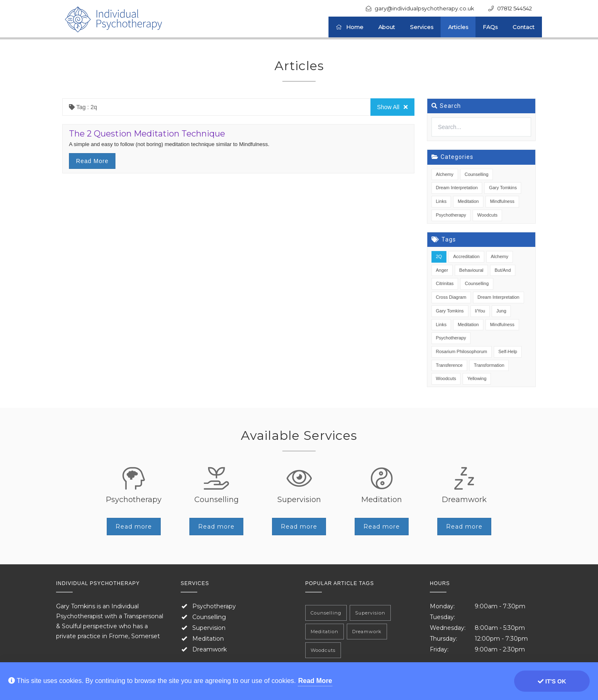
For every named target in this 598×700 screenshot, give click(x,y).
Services (422, 27)
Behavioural (471, 270)
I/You (480, 311)
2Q (439, 256)
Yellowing (477, 378)
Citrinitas (445, 283)
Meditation (468, 201)
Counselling (477, 174)
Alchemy (445, 174)
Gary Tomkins (503, 188)
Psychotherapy (451, 215)
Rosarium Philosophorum (462, 351)
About (387, 27)
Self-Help (508, 351)
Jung (501, 311)
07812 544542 (515, 8)
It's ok (552, 681)
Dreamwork (210, 649)
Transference (449, 365)
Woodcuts (487, 215)
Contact (523, 27)
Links (441, 201)
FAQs (490, 27)
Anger (442, 270)
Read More (315, 681)
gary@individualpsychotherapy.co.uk (424, 8)
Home (350, 27)
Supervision (209, 628)
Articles (458, 27)
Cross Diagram (451, 297)
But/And (503, 270)
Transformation (489, 365)
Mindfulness (502, 201)
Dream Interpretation (457, 188)
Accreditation (466, 256)
